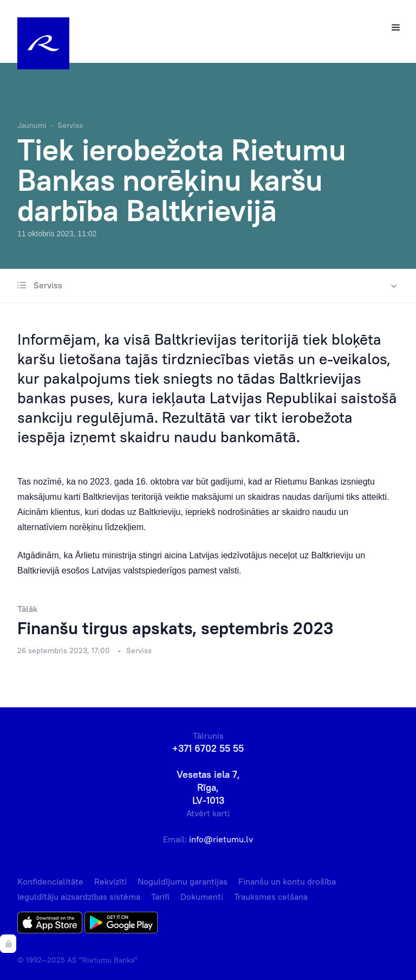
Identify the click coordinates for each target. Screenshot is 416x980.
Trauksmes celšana (271, 897)
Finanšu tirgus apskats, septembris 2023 (175, 628)
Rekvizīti (110, 881)
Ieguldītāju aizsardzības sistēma (79, 897)
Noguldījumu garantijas (183, 881)
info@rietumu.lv (221, 839)
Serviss (70, 125)
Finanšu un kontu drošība (287, 881)
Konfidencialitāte (50, 881)
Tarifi (160, 897)
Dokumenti (202, 897)
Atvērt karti (208, 813)
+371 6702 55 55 (208, 748)
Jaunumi (32, 125)
